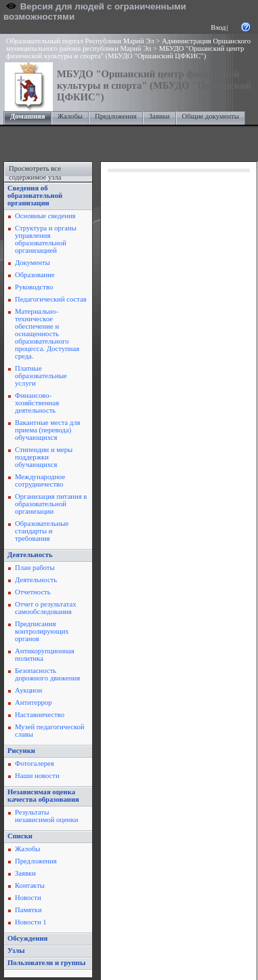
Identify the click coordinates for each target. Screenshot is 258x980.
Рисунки (21, 751)
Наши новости (37, 776)
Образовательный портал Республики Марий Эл (80, 41)
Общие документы (211, 116)
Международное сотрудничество (40, 481)
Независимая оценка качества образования (43, 796)
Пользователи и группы (46, 963)
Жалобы (70, 116)
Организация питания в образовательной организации (51, 504)
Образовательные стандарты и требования (42, 531)
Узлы (16, 951)
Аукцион (28, 690)
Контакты (30, 885)
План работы (35, 568)
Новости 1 (31, 922)
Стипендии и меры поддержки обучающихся (44, 457)
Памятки (28, 910)
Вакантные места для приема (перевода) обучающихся (48, 430)
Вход (218, 27)
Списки (20, 836)
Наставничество (40, 715)
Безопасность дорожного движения (47, 674)
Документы (33, 263)
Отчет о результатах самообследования (46, 608)
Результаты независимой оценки (46, 816)
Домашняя (28, 116)
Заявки (159, 116)
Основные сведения (45, 216)
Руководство (34, 287)
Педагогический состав (51, 299)
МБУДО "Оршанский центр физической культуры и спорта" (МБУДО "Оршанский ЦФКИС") (125, 52)
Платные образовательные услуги (41, 376)
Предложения (116, 116)
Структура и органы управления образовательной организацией (46, 239)
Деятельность (30, 555)
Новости (28, 898)
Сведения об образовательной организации (35, 196)
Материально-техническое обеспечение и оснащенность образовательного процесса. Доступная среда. (47, 334)
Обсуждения (27, 938)
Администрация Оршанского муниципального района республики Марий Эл (128, 45)
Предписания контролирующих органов (42, 631)
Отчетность (33, 592)
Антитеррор (33, 702)
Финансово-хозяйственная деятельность (37, 403)
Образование (35, 275)
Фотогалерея (35, 763)
